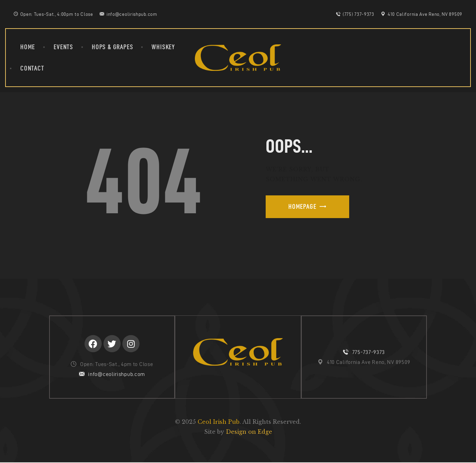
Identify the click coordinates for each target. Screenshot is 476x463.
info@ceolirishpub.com (117, 374)
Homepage (302, 207)
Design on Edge (249, 432)
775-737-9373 (369, 352)
